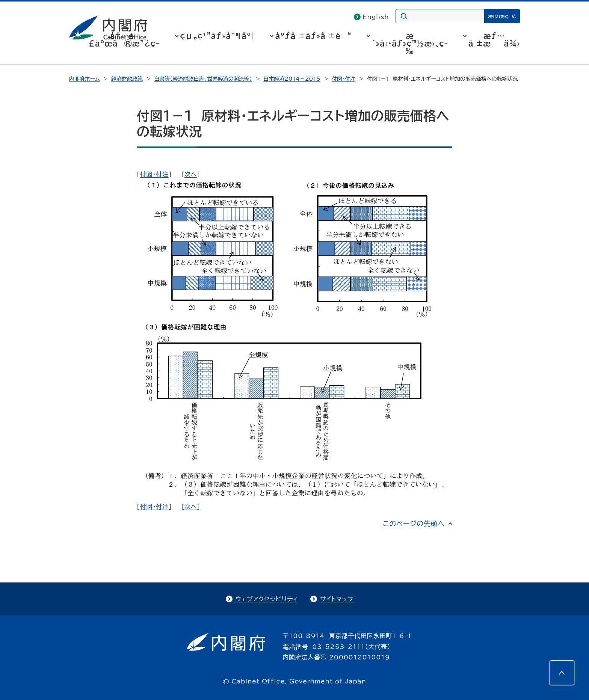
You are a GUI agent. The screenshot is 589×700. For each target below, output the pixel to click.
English (376, 17)
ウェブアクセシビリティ (267, 599)
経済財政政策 (127, 79)
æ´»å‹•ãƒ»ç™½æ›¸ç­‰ (410, 43)
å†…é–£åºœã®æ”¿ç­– (124, 39)
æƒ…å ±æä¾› (494, 39)
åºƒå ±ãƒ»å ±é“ (313, 36)
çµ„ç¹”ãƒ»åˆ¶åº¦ (218, 36)
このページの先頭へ (414, 523)
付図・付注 (344, 79)
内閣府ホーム (84, 79)
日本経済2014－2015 (292, 79)
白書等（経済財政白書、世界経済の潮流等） (203, 79)
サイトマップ (337, 599)
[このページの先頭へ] (562, 673)
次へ (191, 174)
